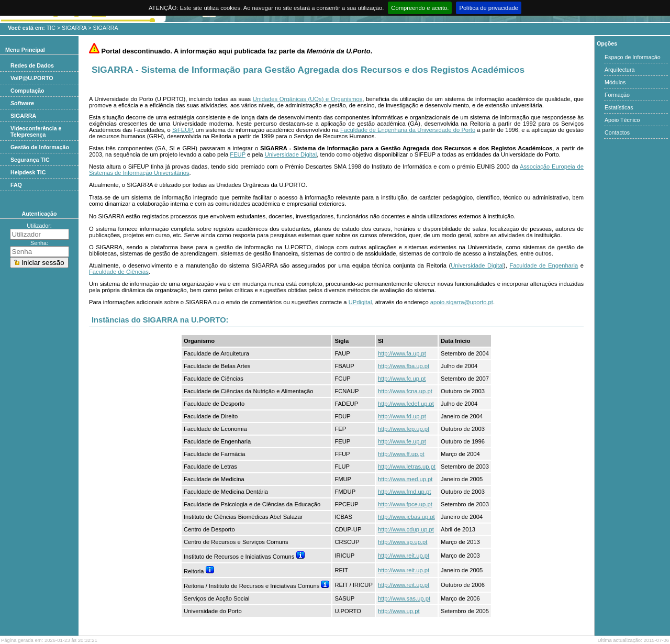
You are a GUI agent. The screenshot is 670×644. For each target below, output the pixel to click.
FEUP (238, 154)
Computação (27, 91)
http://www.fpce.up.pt (405, 504)
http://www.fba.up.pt (404, 366)
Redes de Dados (32, 65)
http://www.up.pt (399, 611)
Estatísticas (619, 107)
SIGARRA (74, 28)
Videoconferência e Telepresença (36, 131)
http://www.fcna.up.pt (405, 391)
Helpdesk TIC (28, 172)
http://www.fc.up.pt (402, 379)
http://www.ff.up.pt (401, 454)
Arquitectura (619, 70)
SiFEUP (182, 130)
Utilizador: (39, 226)
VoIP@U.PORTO (32, 78)
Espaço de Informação (633, 57)
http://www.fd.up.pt (402, 416)
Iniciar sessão (39, 263)
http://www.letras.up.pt (407, 467)
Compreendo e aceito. (420, 8)
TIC (51, 28)
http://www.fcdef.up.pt (406, 404)
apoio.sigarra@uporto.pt (462, 302)
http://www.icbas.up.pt (406, 517)
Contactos (617, 132)
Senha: (39, 243)
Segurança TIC (30, 160)
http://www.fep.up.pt (404, 429)
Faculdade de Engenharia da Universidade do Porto (408, 130)
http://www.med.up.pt (405, 479)
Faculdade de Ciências (119, 272)
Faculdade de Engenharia (544, 265)
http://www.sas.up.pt (404, 598)
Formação (617, 95)
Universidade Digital (291, 154)
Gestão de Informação (40, 147)
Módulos (615, 82)
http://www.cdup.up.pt (406, 529)
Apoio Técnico (622, 120)
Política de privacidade (489, 8)
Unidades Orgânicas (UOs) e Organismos (308, 99)
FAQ (16, 185)
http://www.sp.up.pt (403, 542)
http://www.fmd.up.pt (404, 492)
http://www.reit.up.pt (404, 556)
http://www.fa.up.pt (402, 353)
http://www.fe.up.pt (402, 441)
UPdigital (360, 302)
